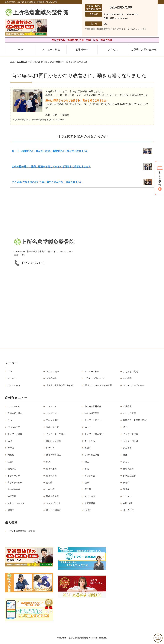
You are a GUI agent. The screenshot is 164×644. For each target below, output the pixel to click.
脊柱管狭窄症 (14, 489)
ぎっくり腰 (128, 510)
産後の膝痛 (51, 476)
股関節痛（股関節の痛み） (136, 420)
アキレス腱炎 (52, 420)
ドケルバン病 (14, 476)
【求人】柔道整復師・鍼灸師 (60, 385)
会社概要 (127, 378)
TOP (20, 50)
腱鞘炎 (11, 510)
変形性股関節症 (54, 510)
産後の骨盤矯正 (54, 455)
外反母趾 (12, 496)
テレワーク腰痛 (131, 434)
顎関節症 (12, 469)
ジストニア (51, 406)
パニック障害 (129, 413)
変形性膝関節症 (15, 482)
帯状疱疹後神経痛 (93, 406)
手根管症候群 (52, 496)
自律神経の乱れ (15, 413)
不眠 (87, 469)
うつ (10, 420)
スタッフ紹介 (52, 372)
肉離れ (11, 455)
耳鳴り (88, 448)
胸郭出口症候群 (54, 441)
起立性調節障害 (92, 413)
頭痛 (87, 482)
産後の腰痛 (51, 469)
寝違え (11, 462)
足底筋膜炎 (90, 503)
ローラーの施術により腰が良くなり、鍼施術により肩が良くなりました (50, 151)
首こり (126, 427)
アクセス (113, 50)
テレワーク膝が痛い (56, 434)
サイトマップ (14, 385)
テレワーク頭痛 (15, 434)
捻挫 (10, 441)
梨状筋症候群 (129, 476)
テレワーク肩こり (93, 420)
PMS (48, 462)
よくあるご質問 (131, 372)
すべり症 (50, 489)
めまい (88, 427)
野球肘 (88, 489)
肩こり (126, 462)
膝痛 (125, 455)
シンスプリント (54, 503)
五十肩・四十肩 (131, 441)
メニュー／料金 (51, 50)
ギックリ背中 (91, 476)
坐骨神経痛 (128, 469)
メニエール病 (14, 406)
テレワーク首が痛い (94, 434)
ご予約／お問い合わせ (144, 50)
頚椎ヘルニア (52, 427)
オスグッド (90, 496)
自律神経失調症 (92, 455)
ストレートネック (16, 503)
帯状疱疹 (127, 406)
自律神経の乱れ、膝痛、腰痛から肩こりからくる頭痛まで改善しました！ (51, 167)
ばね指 (49, 482)
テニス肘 (127, 496)
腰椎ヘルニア (14, 427)
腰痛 (87, 462)
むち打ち (50, 448)
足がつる (127, 448)
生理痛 (11, 448)
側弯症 (126, 482)
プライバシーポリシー (134, 385)
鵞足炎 (126, 489)
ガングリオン (52, 413)
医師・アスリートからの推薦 (98, 385)
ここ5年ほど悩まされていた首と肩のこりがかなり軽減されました (47, 182)
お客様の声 (82, 50)
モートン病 (90, 441)
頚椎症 (88, 510)
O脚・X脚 (128, 503)
